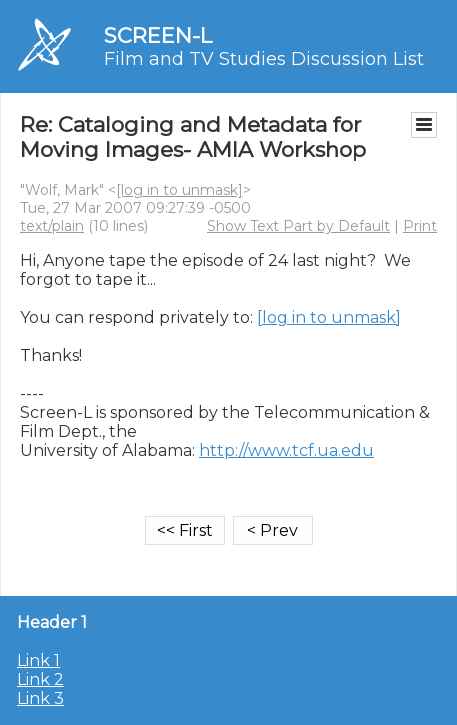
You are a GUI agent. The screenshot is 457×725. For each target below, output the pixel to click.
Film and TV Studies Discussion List (264, 59)
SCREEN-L (158, 35)
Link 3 (40, 698)
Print (420, 226)
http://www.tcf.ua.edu (286, 450)
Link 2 (40, 679)
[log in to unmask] (179, 190)
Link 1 (38, 660)
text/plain (52, 226)
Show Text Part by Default (298, 226)
